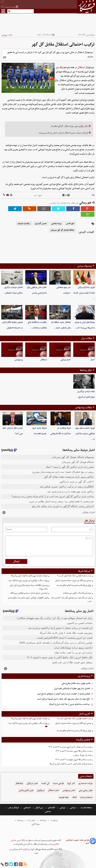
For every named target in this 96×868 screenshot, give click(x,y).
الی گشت (45, 783)
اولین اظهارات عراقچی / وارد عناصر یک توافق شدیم (28, 598)
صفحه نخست (86, 808)
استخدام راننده (86, 797)
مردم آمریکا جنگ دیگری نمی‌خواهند (77, 593)
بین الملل (39, 808)
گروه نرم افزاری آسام (26, 849)
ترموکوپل (41, 790)
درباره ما (54, 820)
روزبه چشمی (56, 224)
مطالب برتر (86, 338)
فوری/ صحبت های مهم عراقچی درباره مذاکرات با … (85, 434)
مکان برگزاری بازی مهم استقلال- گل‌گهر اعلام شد (69, 126)
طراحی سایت (58, 783)
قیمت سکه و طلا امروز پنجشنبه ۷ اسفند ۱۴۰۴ (73, 751)
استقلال (81, 67)
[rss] (25, 864)
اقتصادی (51, 808)
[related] (5, 57)
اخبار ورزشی (66, 360)
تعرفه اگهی (36, 824)
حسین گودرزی (41, 224)
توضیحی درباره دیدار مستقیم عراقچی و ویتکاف (29, 593)
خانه (11, 35)
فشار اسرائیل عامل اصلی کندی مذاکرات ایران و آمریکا (70, 764)
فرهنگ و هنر (14, 808)
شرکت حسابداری (85, 783)
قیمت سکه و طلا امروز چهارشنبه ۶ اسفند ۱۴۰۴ (73, 760)
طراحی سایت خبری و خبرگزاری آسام (78, 842)
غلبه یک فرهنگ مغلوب (82, 755)
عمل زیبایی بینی (86, 790)
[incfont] (69, 195)
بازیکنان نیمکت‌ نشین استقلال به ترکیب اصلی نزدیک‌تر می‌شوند (63, 133)
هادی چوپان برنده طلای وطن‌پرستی (76, 683)
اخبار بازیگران (32, 783)
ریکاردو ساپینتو (24, 224)
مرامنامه (43, 820)
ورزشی (4, 35)
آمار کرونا (71, 783)
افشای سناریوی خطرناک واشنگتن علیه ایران (72, 689)
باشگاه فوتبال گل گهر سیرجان (62, 230)
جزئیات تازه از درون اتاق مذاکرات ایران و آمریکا (29, 576)
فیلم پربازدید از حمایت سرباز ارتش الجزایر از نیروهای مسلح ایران (64, 694)
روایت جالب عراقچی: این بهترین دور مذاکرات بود (28, 580)
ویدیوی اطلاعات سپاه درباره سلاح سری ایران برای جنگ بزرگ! (29, 587)
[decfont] (63, 195)
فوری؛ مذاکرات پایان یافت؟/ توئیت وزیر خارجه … (84, 293)
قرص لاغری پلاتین (26, 790)
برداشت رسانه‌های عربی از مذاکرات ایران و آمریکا (69, 704)
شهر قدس (70, 224)
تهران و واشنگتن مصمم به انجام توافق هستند (74, 585)
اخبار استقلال (54, 790)
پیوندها (20, 820)
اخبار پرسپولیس (69, 790)
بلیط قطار (19, 783)
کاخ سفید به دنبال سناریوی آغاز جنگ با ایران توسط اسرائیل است (64, 699)
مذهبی (48, 811)
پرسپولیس (19, 360)
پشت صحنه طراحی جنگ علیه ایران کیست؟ (74, 576)
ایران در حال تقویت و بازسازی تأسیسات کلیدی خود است (71, 600)
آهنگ (74, 797)
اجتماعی (27, 808)
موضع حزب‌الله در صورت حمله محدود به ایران (73, 580)
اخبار (93, 360)
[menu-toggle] (3, 11)
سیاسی (73, 808)
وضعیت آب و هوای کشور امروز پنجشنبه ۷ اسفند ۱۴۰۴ (70, 747)
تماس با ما (31, 820)
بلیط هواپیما (64, 797)
